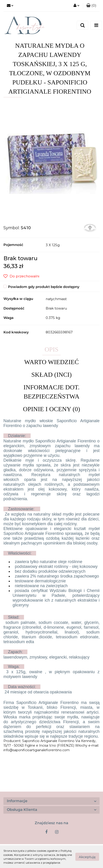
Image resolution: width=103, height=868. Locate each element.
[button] (91, 6)
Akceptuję (87, 857)
